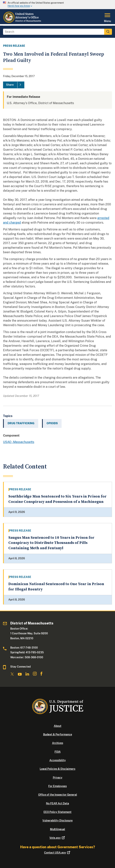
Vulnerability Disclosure (57, 821)
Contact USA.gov (57, 853)
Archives (58, 743)
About (58, 726)
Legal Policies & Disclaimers (57, 769)
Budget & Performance (58, 734)
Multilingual (57, 829)
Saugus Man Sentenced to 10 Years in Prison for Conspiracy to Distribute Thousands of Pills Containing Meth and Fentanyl (51, 543)
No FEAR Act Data (57, 803)
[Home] (23, 22)
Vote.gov (57, 838)
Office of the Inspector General (58, 795)
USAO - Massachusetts (19, 442)
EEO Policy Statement (57, 812)
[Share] (14, 85)
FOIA (58, 752)
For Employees (57, 786)
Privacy (58, 778)
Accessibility (58, 760)
